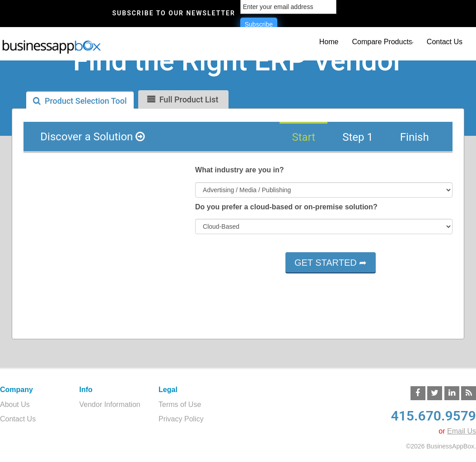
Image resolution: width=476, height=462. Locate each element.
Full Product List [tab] (183, 99)
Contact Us (445, 42)
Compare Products (382, 42)
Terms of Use (180, 404)
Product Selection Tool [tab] (80, 101)
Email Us (462, 431)
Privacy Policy (181, 419)
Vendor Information (110, 404)
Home (329, 42)
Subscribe (259, 24)
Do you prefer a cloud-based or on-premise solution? (286, 207)
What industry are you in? (239, 170)
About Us (15, 404)
